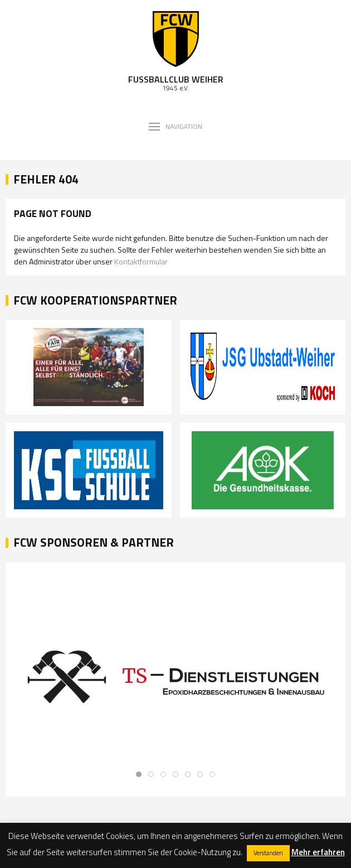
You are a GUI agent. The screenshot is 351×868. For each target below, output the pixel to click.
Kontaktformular (141, 261)
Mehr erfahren (318, 852)
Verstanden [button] (268, 853)
